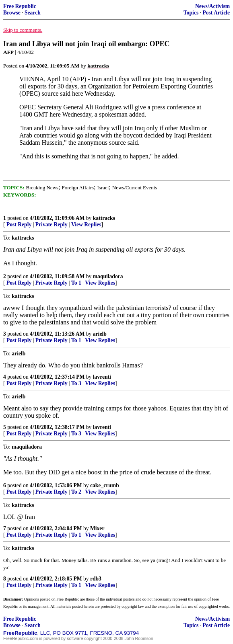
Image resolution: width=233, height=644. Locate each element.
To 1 (76, 283)
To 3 (76, 383)
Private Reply (52, 225)
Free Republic (20, 6)
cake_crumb (105, 485)
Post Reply (19, 225)
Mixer (97, 528)
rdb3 (96, 579)
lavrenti (102, 377)
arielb (100, 334)
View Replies (86, 225)
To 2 (76, 492)
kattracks (104, 218)
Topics (191, 13)
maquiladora (108, 276)
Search (33, 13)
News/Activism (212, 6)
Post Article (216, 13)
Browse (12, 13)
